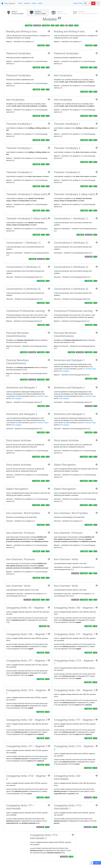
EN (93, 3)
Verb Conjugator (64, 371)
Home (20, 3)
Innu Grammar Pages (89, 369)
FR (97, 3)
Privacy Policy (78, 3)
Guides (40, 3)
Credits (34, 3)
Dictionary (27, 3)
